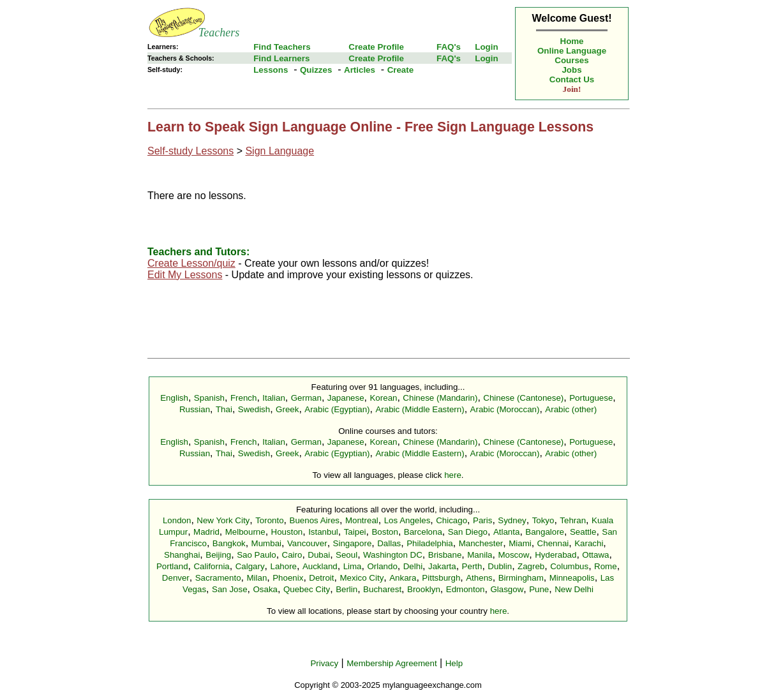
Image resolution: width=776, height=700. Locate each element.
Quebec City (307, 589)
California (211, 566)
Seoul (347, 555)
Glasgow (507, 589)
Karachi (589, 543)
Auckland (320, 566)
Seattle (583, 532)
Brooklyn (424, 589)
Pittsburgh (441, 578)
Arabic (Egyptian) (337, 409)
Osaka (265, 589)
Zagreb (531, 566)
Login (486, 47)
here (453, 475)
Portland (172, 566)
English (174, 398)
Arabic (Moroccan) (505, 409)
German (306, 398)
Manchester (481, 543)
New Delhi (574, 589)
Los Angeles (407, 520)
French (243, 398)
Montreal (362, 520)
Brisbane (445, 555)
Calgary (250, 566)
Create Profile (376, 47)
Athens (479, 578)
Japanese (346, 398)
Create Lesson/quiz (191, 263)
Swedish (254, 409)
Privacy (324, 663)
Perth (472, 566)
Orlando (382, 566)
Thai (224, 409)
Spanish (209, 398)
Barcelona (423, 532)
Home (572, 41)
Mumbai (266, 543)
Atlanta (507, 532)
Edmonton (466, 589)
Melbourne (245, 532)
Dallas (389, 543)
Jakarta (442, 566)
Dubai (319, 555)
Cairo (292, 555)
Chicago (451, 520)
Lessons (271, 70)
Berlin (347, 589)
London (177, 520)
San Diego (468, 532)
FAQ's (449, 47)
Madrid (206, 532)
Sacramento (218, 578)
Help (454, 663)
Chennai (553, 543)
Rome (606, 566)
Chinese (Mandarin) (440, 398)
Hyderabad (556, 555)
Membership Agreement (392, 663)
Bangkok (229, 543)
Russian (195, 409)
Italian (274, 398)
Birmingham (521, 578)
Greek (287, 409)
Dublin (500, 566)
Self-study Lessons (190, 151)
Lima (353, 566)
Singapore (353, 543)
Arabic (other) (571, 409)
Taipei (355, 532)
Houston (287, 532)
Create (401, 70)
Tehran (573, 520)
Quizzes (316, 70)
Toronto (269, 520)
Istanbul (323, 532)
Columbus (569, 566)
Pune (539, 589)
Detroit (321, 578)
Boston (385, 532)
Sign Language (280, 151)
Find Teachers (282, 47)
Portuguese (591, 398)
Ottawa (595, 555)
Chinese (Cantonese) (523, 398)
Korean (383, 398)
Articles (360, 70)
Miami (520, 543)
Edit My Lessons (185, 275)
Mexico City (362, 578)
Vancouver (307, 543)
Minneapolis (572, 578)
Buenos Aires (315, 520)
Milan (257, 578)
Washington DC (393, 555)
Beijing (218, 555)
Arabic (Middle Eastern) (420, 409)
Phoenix (288, 578)
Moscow (513, 555)
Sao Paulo (257, 555)
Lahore (283, 566)
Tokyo (543, 520)
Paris (482, 520)
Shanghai (182, 555)
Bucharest (382, 589)
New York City (223, 520)
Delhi (413, 566)
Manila (480, 555)
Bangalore (545, 532)
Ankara (403, 578)
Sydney (512, 520)
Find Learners (281, 58)
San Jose (230, 589)
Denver (176, 578)
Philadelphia (430, 543)
